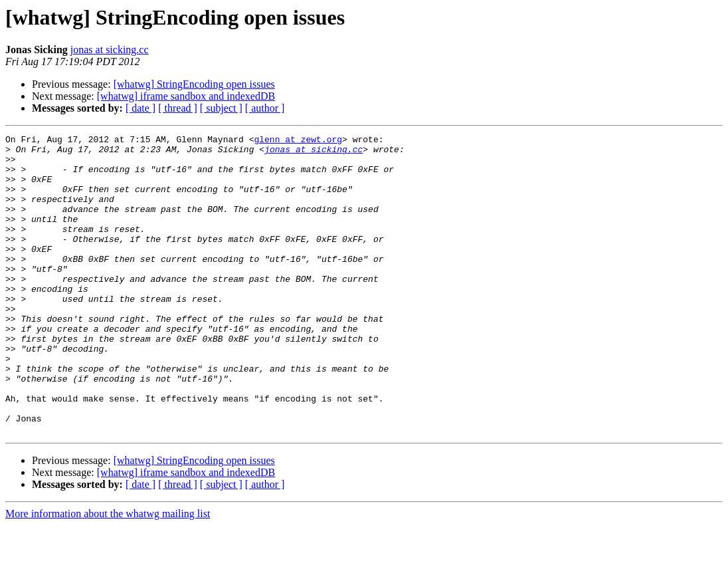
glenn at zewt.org (298, 141)
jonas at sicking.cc (110, 50)
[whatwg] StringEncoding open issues (194, 84)
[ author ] (265, 108)
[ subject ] (221, 108)
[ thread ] (178, 108)
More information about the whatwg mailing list (108, 573)
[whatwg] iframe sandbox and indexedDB (186, 96)
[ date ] (140, 108)
